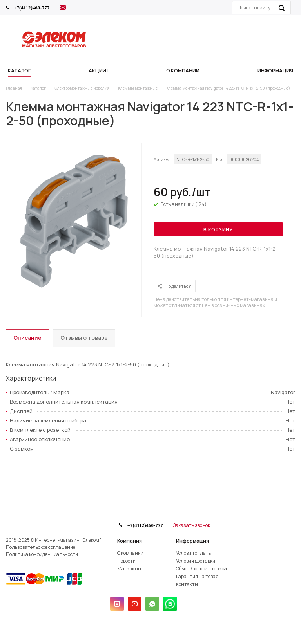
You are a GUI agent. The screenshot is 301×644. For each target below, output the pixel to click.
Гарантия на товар (197, 576)
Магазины (129, 569)
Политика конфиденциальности (42, 554)
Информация (192, 541)
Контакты (187, 584)
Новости (126, 561)
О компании (130, 553)
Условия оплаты (194, 553)
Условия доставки (196, 561)
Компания (130, 541)
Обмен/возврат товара (201, 569)
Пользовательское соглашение (41, 547)
